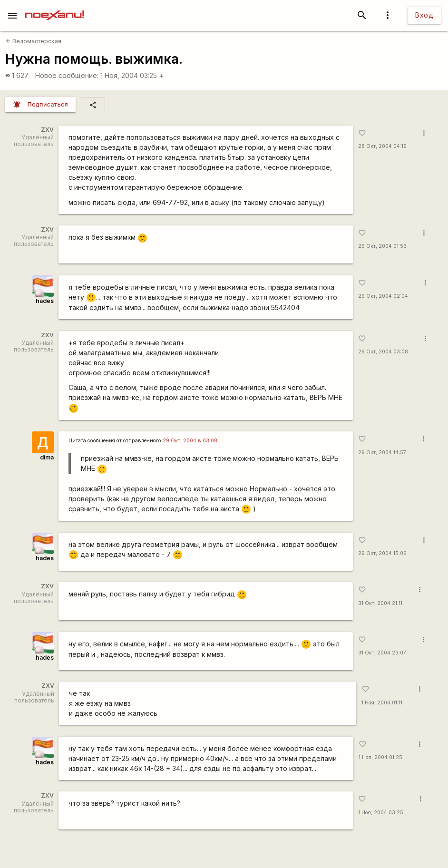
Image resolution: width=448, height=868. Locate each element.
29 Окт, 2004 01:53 (382, 246)
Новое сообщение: (67, 75)
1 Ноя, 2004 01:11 (382, 703)
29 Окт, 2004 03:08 (383, 352)
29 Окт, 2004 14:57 (382, 453)
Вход (424, 15)
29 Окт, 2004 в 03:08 (190, 441)
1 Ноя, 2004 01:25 (380, 757)
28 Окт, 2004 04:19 (382, 146)
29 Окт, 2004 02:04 (383, 296)
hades (45, 301)
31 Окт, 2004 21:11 (380, 603)
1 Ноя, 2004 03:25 (132, 75)
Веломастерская (34, 41)
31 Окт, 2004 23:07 (382, 653)
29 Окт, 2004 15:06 (382, 553)
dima (47, 457)
